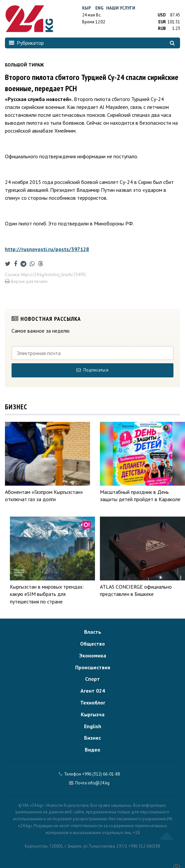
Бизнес (92, 738)
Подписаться (92, 370)
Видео (92, 750)
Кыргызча (93, 714)
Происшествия (93, 667)
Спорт (92, 679)
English (93, 726)
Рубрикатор (26, 43)
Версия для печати (26, 281)
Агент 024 (93, 691)
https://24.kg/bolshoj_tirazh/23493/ (54, 275)
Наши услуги (121, 8)
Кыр (87, 8)
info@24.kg (99, 783)
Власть (93, 632)
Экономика (93, 655)
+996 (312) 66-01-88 (101, 774)
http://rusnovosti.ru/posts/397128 (47, 249)
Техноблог (93, 702)
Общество (92, 644)
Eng (99, 8)
